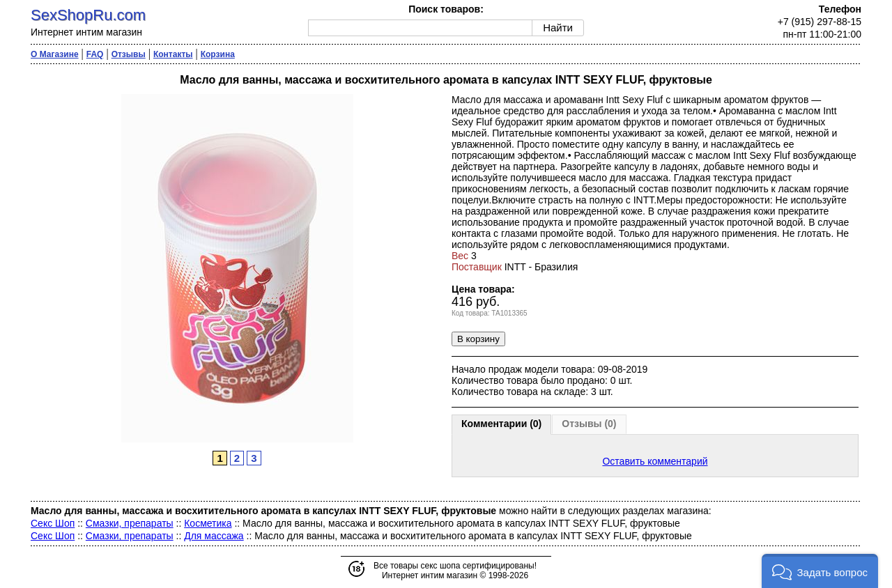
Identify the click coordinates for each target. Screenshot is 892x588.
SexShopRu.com (88, 15)
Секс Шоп (53, 523)
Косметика (208, 523)
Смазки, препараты (130, 523)
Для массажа (214, 536)
